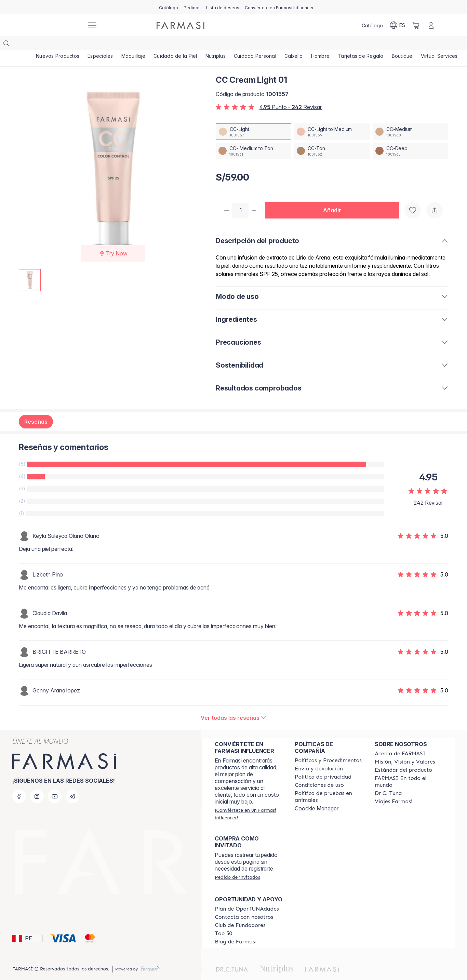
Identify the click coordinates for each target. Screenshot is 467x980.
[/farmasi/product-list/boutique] (403, 44)
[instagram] (37, 783)
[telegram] (72, 783)
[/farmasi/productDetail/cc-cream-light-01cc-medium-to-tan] (253, 137)
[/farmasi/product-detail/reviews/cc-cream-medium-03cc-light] (233, 705)
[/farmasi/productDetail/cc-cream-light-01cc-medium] (410, 118)
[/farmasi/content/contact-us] (244, 904)
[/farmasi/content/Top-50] (223, 921)
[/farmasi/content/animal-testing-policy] (329, 784)
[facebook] (19, 783)
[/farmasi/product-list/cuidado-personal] (255, 44)
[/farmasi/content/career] (393, 789)
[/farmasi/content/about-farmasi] (400, 741)
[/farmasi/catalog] (169, 7)
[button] (335, 197)
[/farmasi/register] (192, 7)
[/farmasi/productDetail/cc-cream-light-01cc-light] (253, 118)
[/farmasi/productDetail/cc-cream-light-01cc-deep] (410, 137)
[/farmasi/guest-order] (237, 864)
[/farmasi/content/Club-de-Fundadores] (240, 912)
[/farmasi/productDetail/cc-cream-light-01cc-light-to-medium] (332, 118)
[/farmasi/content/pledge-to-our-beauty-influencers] (388, 780)
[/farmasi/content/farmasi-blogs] (236, 929)
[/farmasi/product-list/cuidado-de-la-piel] (175, 44)
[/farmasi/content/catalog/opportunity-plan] (247, 896)
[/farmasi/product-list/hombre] (321, 44)
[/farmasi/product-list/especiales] (100, 44)
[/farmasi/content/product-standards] (403, 757)
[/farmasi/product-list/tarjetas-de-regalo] (361, 44)
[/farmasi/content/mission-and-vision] (405, 749)
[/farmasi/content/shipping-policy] (319, 756)
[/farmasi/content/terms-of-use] (319, 772)
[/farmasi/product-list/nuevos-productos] (58, 44)
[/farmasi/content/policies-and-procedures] (328, 747)
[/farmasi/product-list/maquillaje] (134, 44)
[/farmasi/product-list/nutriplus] (216, 44)
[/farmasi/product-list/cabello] (294, 44)
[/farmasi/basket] (416, 25)
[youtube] (55, 783)
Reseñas (36, 409)
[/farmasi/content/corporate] (409, 769)
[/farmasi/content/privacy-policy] (323, 764)
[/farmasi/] (56, 25)
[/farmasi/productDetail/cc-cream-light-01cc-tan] (332, 137)
